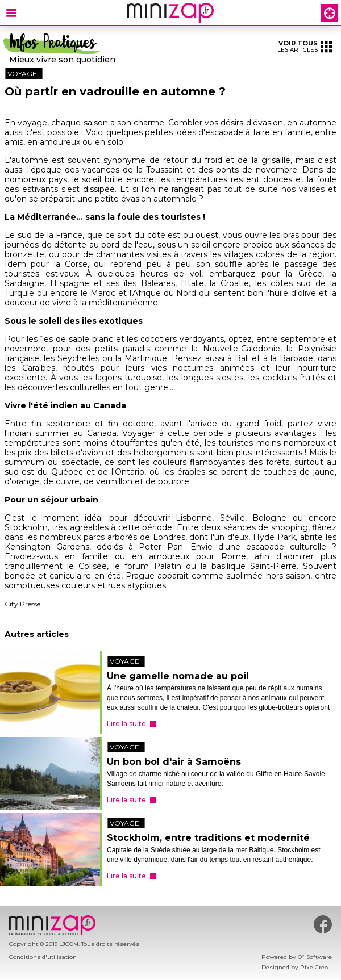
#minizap (323, 924)
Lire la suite (126, 724)
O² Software (315, 957)
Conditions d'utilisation (43, 957)
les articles (305, 46)
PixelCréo (314, 967)
